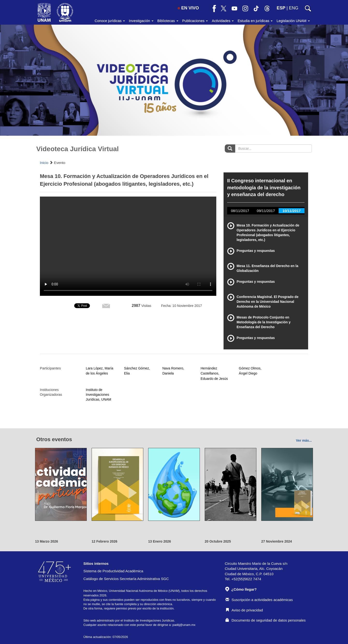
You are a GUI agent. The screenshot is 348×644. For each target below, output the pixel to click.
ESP (281, 8)
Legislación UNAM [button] (293, 21)
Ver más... (304, 440)
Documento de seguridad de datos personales (266, 620)
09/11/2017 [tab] (266, 211)
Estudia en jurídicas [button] (255, 21)
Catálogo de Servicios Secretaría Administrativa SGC (126, 579)
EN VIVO (188, 8)
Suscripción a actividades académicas (259, 600)
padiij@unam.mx (184, 625)
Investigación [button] (141, 21)
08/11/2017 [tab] (240, 211)
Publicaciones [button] (195, 21)
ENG (294, 8)
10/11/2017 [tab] (292, 211)
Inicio (44, 163)
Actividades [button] (223, 21)
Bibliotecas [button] (168, 21)
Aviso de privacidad (244, 610)
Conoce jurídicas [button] (110, 21)
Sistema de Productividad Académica (113, 571)
